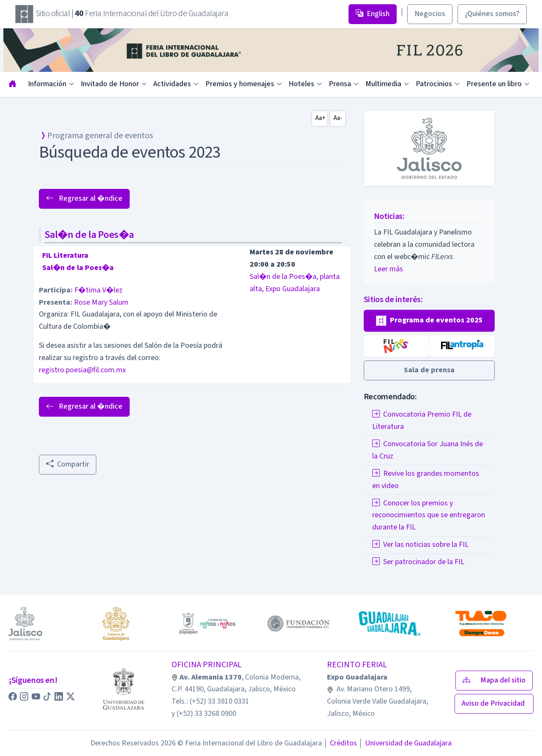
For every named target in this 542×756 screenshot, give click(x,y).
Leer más (388, 269)
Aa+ (320, 118)
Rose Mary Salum (101, 302)
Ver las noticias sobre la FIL (420, 544)
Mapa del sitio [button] (494, 680)
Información (47, 84)
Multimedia (383, 84)
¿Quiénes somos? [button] (492, 14)
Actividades (172, 84)
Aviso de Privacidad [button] (494, 703)
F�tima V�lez (98, 290)
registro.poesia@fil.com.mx (82, 370)
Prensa (340, 84)
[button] (429, 321)
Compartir (68, 464)
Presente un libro (494, 84)
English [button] (373, 14)
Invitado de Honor (110, 84)
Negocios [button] (430, 14)
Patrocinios (434, 84)
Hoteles (301, 84)
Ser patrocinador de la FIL (418, 562)
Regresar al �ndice (84, 198)
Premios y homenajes (240, 84)
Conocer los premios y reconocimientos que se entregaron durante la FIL (429, 515)
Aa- (338, 118)
